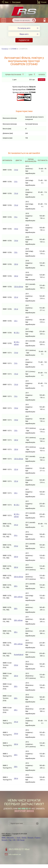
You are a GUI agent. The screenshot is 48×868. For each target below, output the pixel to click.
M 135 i (17, 333)
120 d (16, 264)
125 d (16, 297)
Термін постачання (13, 75)
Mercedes (11, 838)
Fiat (10, 840)
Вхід (7, 2)
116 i (16, 217)
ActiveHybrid (19, 655)
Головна (5, 49)
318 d (16, 546)
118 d (16, 229)
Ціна (31, 75)
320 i (16, 586)
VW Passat (21, 840)
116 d (16, 193)
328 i (16, 608)
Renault (31, 838)
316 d (16, 525)
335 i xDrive (18, 644)
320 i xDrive (18, 597)
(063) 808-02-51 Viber (19, 849)
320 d (16, 557)
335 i (16, 632)
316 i (16, 535)
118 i (16, 252)
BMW (4, 838)
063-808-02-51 (24, 809)
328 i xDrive (18, 620)
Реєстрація (16, 2)
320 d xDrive (19, 577)
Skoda (24, 838)
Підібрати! (24, 40)
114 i (16, 182)
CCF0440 (13, 49)
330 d (16, 778)
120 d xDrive (19, 287)
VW (14, 840)
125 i (16, 321)
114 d (16, 170)
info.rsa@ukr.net (15, 854)
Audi (19, 838)
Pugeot (38, 838)
